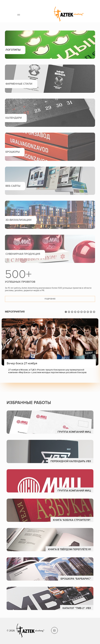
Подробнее (50, 299)
